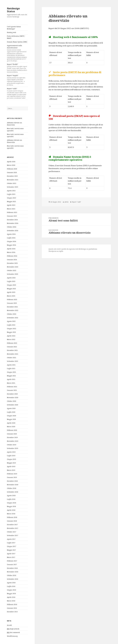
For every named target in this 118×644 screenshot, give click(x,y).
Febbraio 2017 (12, 561)
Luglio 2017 (11, 543)
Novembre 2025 (13, 180)
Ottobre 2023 (12, 270)
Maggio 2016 (11, 594)
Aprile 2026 (11, 162)
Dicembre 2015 (12, 612)
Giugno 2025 (11, 198)
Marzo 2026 (11, 165)
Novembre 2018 (13, 485)
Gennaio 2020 (12, 434)
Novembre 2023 (13, 267)
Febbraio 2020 (12, 430)
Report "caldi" (76, 202)
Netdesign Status (13, 10)
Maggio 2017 (11, 550)
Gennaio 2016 (12, 608)
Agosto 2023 (11, 278)
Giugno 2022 (11, 329)
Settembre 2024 (13, 231)
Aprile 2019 (11, 466)
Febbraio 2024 (12, 256)
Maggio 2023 (11, 289)
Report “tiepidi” (17, 80)
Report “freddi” (17, 68)
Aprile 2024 (11, 249)
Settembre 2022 (13, 318)
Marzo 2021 (11, 383)
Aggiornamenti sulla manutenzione (17, 53)
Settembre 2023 (13, 274)
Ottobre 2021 (12, 358)
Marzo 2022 (11, 339)
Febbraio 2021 (12, 387)
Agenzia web (74, 249)
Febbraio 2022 (12, 343)
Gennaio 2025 (12, 216)
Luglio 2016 (11, 586)
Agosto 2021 (11, 365)
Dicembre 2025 (12, 176)
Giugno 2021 (11, 372)
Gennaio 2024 (12, 260)
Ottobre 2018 (12, 488)
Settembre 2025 (13, 187)
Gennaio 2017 (12, 564)
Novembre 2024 (13, 223)
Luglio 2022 (11, 325)
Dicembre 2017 (12, 525)
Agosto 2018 (11, 496)
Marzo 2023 (11, 296)
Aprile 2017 (11, 554)
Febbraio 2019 (12, 474)
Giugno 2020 (11, 416)
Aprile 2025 (11, 205)
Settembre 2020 (13, 405)
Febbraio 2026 (12, 169)
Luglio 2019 (11, 456)
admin (66, 202)
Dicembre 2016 (12, 568)
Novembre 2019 (13, 441)
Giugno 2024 (11, 241)
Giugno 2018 (11, 503)
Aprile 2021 (11, 379)
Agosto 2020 (11, 408)
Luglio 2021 (11, 368)
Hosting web (11, 32)
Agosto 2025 (11, 191)
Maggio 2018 (11, 506)
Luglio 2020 (11, 412)
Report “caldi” (17, 93)
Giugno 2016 (11, 590)
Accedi (9, 625)
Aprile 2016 (11, 597)
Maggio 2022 (11, 332)
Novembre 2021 (13, 354)
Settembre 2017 (13, 535)
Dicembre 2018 (12, 481)
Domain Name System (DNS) (17, 42)
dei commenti (13, 632)
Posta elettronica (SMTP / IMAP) (16, 37)
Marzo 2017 (11, 557)
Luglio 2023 (11, 281)
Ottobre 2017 (12, 532)
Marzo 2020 (11, 427)
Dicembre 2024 (12, 220)
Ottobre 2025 (12, 183)
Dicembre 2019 (12, 437)
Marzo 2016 (11, 601)
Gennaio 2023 (12, 303)
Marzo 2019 (11, 470)
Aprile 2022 (11, 336)
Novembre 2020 (13, 398)
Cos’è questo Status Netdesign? (14, 28)
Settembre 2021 (13, 361)
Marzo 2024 (11, 252)
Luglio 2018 (11, 499)
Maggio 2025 (11, 201)
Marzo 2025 (11, 209)
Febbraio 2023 (12, 299)
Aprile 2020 (11, 423)
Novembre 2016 (13, 572)
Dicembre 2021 (12, 350)
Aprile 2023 (11, 292)
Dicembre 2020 (12, 394)
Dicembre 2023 (12, 263)
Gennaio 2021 (12, 390)
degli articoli (13, 629)
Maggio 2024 (11, 245)
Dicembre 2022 (12, 307)
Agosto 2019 (11, 452)
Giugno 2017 (11, 546)
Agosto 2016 (11, 583)
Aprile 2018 (11, 510)
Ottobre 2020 (12, 401)
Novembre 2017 (13, 528)
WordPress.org (12, 636)
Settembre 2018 (13, 492)
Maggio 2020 (11, 419)
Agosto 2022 (11, 321)
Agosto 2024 (11, 234)
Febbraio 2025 (12, 212)
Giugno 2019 (11, 459)
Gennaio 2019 (12, 477)
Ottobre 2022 (12, 314)
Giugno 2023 (11, 285)
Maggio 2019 (11, 463)
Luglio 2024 (11, 238)
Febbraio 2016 (12, 604)
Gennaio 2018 (12, 521)
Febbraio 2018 (12, 517)
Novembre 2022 (13, 310)
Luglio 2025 (11, 194)
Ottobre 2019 (12, 445)
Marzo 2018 (11, 514)
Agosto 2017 (11, 539)
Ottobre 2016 (12, 575)
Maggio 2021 (11, 376)
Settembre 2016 (13, 579)
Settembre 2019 (13, 448)
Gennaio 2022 (12, 347)
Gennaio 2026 (12, 172)
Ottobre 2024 (12, 227)
